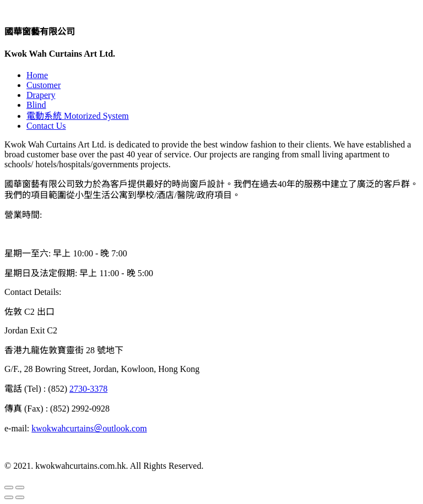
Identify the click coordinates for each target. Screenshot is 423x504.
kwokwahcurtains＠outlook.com (89, 428)
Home (37, 75)
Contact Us (46, 126)
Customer (44, 85)
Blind (36, 105)
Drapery (41, 95)
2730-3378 (88, 389)
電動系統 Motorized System (78, 116)
